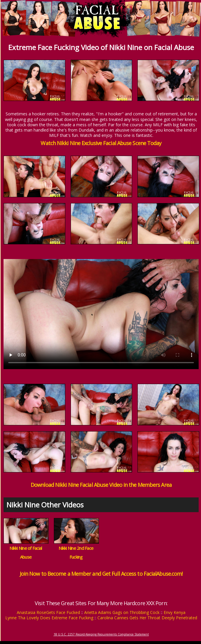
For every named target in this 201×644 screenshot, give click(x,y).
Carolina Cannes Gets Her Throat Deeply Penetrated (147, 618)
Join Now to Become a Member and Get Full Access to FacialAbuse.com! (101, 574)
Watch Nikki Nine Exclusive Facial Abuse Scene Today (101, 143)
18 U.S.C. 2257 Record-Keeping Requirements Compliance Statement (101, 634)
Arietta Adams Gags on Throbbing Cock (122, 612)
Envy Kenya (175, 612)
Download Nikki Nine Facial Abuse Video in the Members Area (101, 485)
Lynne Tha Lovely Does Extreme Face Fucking (49, 618)
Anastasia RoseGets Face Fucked (48, 612)
